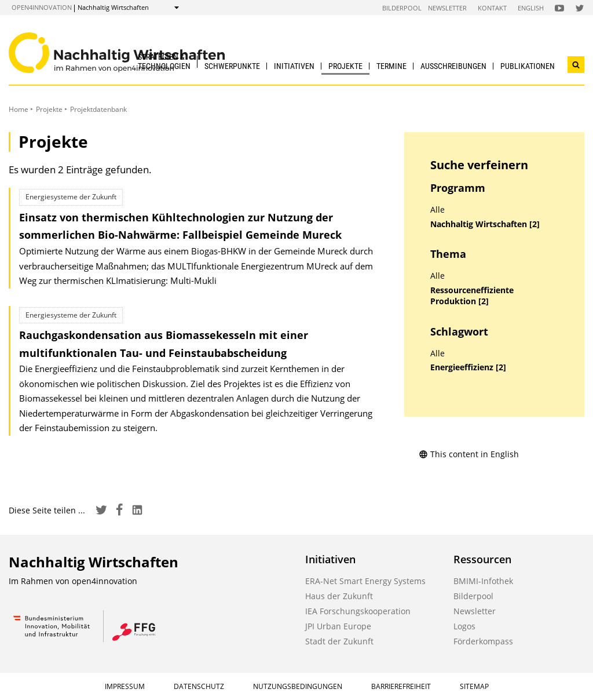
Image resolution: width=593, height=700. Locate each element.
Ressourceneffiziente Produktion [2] (472, 296)
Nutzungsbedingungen (298, 686)
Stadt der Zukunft (339, 641)
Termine (391, 66)
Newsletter (447, 8)
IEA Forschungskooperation (358, 611)
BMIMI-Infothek (483, 581)
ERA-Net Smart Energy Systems (365, 581)
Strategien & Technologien (164, 61)
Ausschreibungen (453, 66)
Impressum (125, 686)
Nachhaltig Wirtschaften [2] (485, 224)
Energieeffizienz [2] (468, 367)
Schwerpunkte (232, 66)
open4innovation (42, 7)
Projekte (345, 66)
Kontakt (492, 8)
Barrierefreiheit (401, 686)
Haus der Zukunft (339, 596)
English (531, 8)
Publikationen (528, 66)
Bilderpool (402, 8)
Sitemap (474, 686)
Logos (464, 626)
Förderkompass (483, 641)
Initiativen (294, 66)
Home (19, 109)
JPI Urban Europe (338, 626)
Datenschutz (199, 686)
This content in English (469, 454)
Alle (438, 210)
